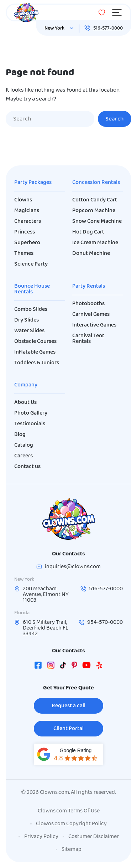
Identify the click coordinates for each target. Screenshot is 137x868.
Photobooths (88, 304)
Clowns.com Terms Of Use (69, 811)
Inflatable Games (35, 352)
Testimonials (30, 424)
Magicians (27, 211)
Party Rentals (89, 286)
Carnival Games (91, 314)
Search (115, 119)
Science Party (31, 264)
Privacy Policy (41, 837)
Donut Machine (91, 253)
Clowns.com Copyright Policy (71, 824)
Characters (28, 221)
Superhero (27, 243)
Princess (25, 232)
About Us (25, 402)
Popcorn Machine (94, 211)
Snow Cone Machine (97, 221)
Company (26, 385)
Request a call (68, 706)
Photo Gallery (31, 413)
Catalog (24, 445)
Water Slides (29, 331)
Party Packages (33, 183)
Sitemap (72, 849)
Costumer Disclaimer (94, 837)
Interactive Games (94, 325)
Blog (20, 435)
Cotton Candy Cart (95, 200)
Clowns (23, 200)
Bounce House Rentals (32, 289)
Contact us (27, 467)
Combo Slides (31, 309)
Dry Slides (27, 320)
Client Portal (68, 729)
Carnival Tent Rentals (88, 339)
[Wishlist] (102, 12)
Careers (23, 456)
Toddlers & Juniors (37, 363)
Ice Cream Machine (95, 243)
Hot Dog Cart (88, 232)
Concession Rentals (96, 183)
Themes (24, 253)
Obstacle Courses (35, 341)
